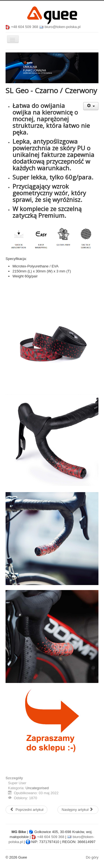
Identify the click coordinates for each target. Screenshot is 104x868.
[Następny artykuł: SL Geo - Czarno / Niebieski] (78, 810)
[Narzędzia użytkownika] (91, 106)
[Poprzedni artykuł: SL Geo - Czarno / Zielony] (26, 810)
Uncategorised (37, 788)
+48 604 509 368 (25, 27)
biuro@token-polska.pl (63, 27)
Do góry (92, 857)
